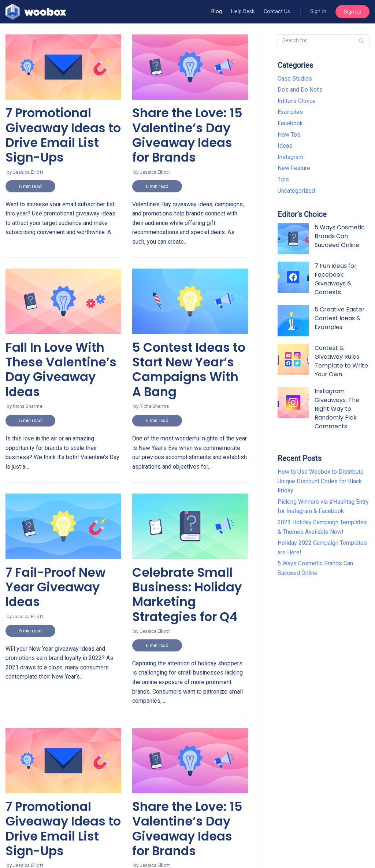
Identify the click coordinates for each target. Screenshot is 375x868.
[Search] (361, 40)
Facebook (290, 123)
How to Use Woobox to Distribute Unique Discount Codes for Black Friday (321, 481)
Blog (217, 12)
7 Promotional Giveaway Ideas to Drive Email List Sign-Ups (63, 829)
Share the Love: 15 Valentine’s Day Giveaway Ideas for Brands (187, 829)
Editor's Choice (297, 101)
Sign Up (353, 12)
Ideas (285, 146)
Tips (283, 179)
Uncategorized (296, 191)
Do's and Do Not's (300, 90)
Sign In (318, 12)
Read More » (16, 146)
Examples (290, 112)
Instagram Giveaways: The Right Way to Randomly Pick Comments (337, 409)
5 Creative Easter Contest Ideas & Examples (340, 318)
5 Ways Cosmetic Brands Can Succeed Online (340, 236)
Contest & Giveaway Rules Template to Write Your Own (341, 361)
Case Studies (295, 79)
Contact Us (277, 12)
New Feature (294, 168)
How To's (289, 135)
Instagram (290, 157)
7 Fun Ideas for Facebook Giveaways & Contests (336, 279)
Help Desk (243, 12)
